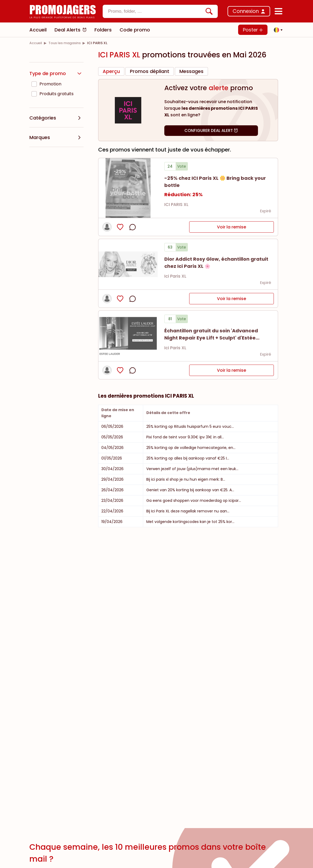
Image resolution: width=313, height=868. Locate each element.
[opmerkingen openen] (133, 227)
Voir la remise (232, 227)
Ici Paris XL (175, 276)
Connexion (246, 11)
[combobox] (160, 11)
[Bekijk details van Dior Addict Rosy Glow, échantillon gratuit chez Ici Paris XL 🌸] (128, 264)
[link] (36, 43)
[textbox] (156, 11)
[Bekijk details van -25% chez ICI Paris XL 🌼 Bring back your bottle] (128, 188)
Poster (253, 30)
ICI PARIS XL (176, 205)
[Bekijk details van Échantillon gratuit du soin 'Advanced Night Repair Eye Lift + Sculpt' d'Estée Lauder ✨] (128, 336)
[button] (277, 30)
